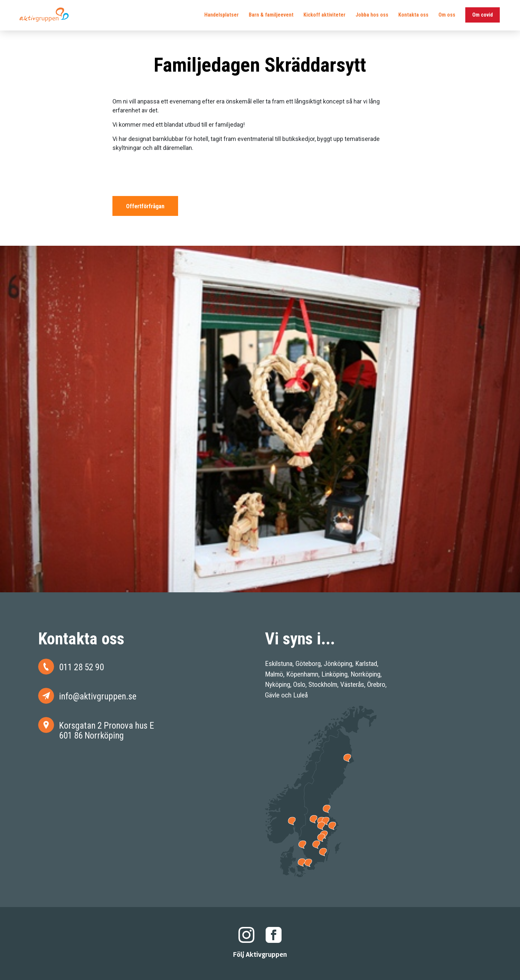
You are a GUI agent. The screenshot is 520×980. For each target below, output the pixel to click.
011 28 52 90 (81, 667)
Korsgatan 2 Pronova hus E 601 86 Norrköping (107, 730)
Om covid (478, 16)
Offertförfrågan (145, 206)
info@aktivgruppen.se (98, 696)
